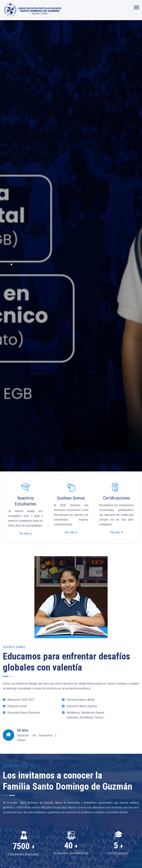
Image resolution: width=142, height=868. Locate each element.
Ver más (26, 533)
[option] (71, 246)
